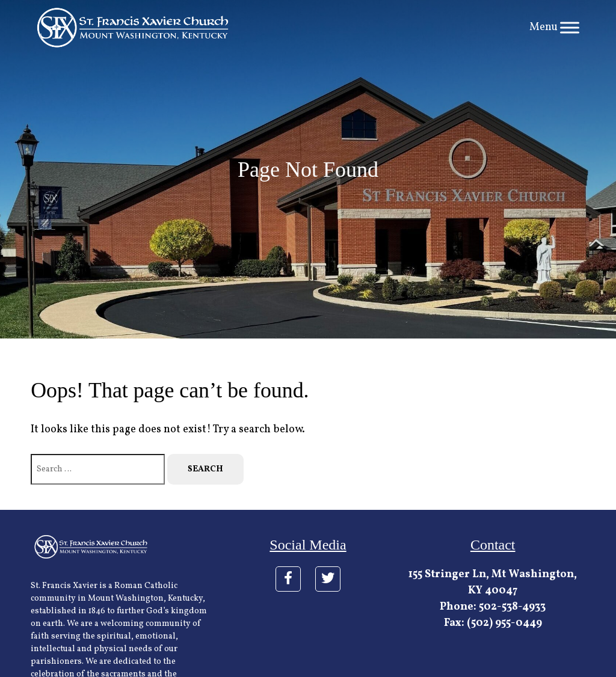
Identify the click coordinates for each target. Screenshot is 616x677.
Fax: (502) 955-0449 (493, 623)
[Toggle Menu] (570, 27)
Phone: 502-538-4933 (493, 607)
